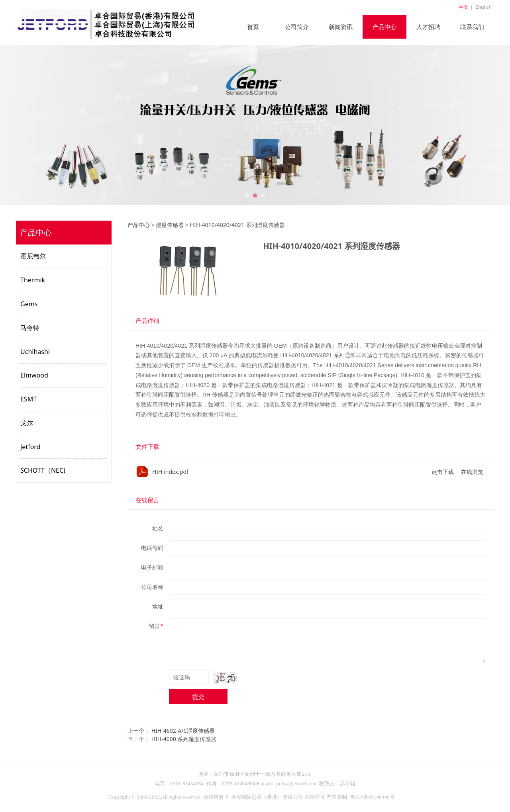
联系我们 (472, 27)
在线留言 (147, 500)
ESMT (28, 399)
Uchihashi (35, 352)
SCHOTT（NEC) (43, 470)
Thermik (33, 280)
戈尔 (27, 423)
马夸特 (30, 328)
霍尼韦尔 (33, 256)
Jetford (30, 447)
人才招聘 (428, 27)
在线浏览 (472, 472)
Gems (29, 304)
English (484, 7)
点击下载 (443, 472)
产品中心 (384, 27)
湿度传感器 (170, 225)
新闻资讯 (341, 27)
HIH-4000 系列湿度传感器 (184, 739)
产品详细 (147, 321)
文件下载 (147, 447)
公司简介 (297, 27)
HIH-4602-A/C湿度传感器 (183, 731)
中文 (463, 7)
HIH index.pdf (170, 472)
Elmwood (34, 375)
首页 (253, 27)
